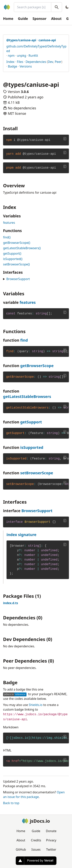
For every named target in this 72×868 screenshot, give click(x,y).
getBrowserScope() (17, 243)
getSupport (31, 422)
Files (20, 62)
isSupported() (13, 259)
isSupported (32, 447)
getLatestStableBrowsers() (22, 248)
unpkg (22, 56)
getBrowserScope (37, 366)
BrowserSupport (18, 279)
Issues (36, 849)
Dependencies (36, 62)
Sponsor (40, 19)
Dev (50, 62)
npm (11, 56)
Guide (23, 19)
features (9, 223)
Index (10, 62)
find (24, 340)
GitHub (21, 849)
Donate (51, 831)
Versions (26, 66)
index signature (22, 535)
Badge (12, 66)
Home (8, 19)
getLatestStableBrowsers (27, 396)
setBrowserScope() (16, 264)
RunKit (33, 56)
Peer (58, 62)
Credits (36, 840)
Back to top (11, 803)
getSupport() (12, 253)
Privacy (51, 840)
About (56, 19)
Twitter (51, 849)
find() (7, 237)
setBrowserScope (37, 473)
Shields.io (36, 705)
